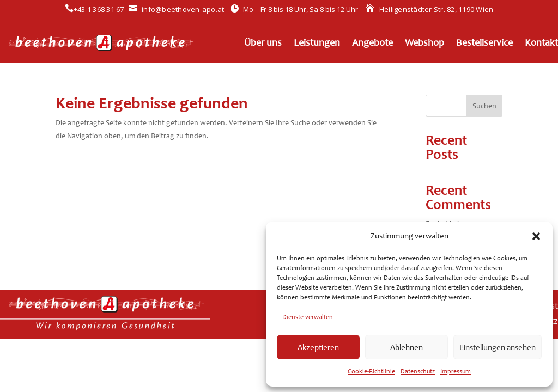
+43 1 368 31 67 (95, 9)
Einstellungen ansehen (498, 347)
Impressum (456, 371)
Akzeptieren (318, 347)
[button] (536, 236)
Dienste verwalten (308, 317)
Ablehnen (407, 347)
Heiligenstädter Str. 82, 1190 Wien (429, 9)
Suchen (484, 106)
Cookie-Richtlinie (371, 371)
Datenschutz (418, 371)
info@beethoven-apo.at (177, 9)
